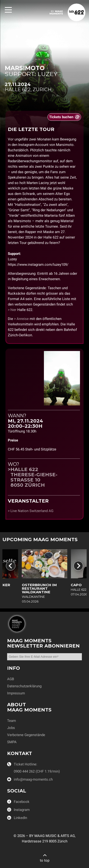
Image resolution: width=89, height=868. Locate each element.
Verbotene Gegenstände (26, 735)
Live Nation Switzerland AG (32, 511)
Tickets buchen (61, 117)
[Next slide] (78, 566)
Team (12, 721)
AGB (11, 679)
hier (13, 310)
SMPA (12, 742)
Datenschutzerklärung (24, 686)
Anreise (23, 319)
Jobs (11, 728)
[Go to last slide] (11, 566)
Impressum (16, 693)
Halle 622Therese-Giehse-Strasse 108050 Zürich (34, 477)
